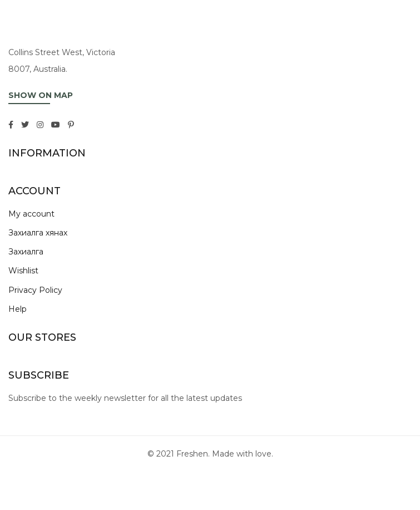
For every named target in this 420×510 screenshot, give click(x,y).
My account (31, 214)
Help (18, 309)
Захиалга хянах (38, 233)
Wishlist (23, 271)
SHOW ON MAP (41, 95)
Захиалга (26, 252)
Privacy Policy (35, 290)
